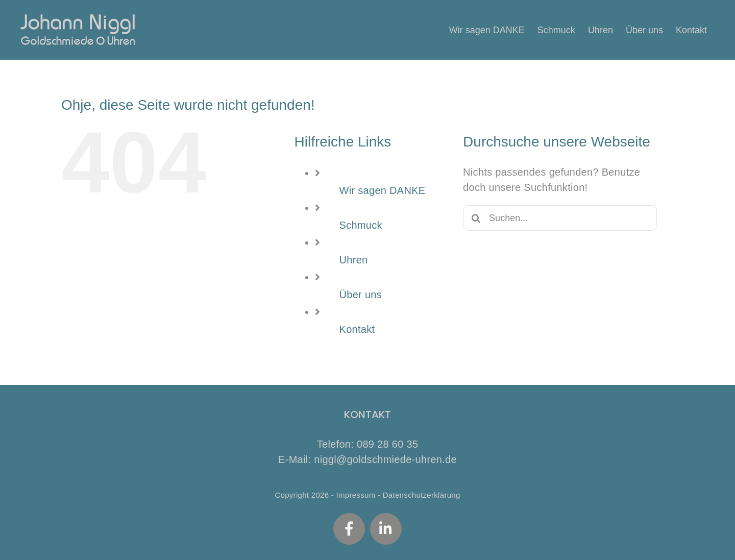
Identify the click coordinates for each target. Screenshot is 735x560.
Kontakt (357, 329)
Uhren (354, 260)
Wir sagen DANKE (383, 190)
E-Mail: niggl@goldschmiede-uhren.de (367, 459)
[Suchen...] (560, 218)
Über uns (361, 295)
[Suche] (476, 218)
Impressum (356, 495)
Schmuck (361, 225)
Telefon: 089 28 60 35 (368, 444)
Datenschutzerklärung (422, 495)
